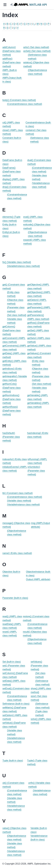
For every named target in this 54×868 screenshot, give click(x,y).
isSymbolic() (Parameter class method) (36, 471)
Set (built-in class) (12, 662)
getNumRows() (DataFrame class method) (12, 411)
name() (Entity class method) (17, 553)
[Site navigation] (5, 5)
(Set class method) (17, 315)
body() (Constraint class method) (19, 100)
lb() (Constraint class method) (18, 493)
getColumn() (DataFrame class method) (12, 330)
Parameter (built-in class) (15, 598)
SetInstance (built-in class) (16, 704)
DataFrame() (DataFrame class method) (12, 172)
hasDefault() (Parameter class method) (11, 437)
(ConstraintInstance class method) (25, 104)
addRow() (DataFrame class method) (12, 63)
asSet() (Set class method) (37, 51)
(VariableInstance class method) (23, 266)
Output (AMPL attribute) (38, 579)
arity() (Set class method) (36, 47)
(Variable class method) (19, 501)
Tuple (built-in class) (13, 761)
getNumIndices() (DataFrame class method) (12, 399)
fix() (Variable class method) (17, 262)
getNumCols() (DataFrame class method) (12, 388)
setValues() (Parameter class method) (39, 666)
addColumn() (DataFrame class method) (12, 51)
